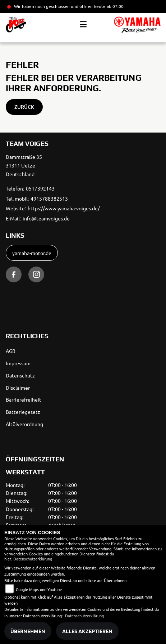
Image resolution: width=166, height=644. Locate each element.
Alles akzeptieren (87, 631)
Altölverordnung (24, 424)
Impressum (18, 363)
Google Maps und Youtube (39, 589)
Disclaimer (18, 388)
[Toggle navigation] (83, 24)
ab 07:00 (115, 6)
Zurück (24, 107)
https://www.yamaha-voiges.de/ (64, 208)
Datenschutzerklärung (33, 559)
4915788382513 (49, 198)
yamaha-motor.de (32, 253)
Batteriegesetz (23, 412)
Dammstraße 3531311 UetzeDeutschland (24, 165)
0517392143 (40, 188)
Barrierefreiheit (24, 399)
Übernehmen (28, 631)
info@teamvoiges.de (46, 218)
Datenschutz (20, 375)
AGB (11, 351)
